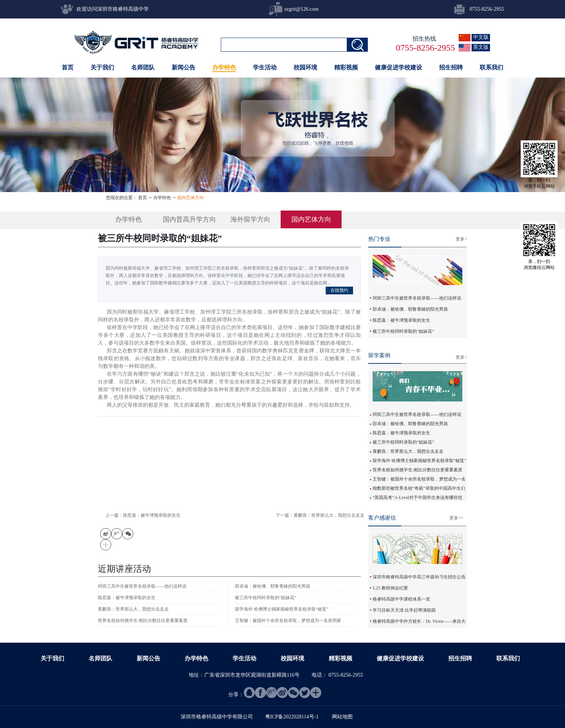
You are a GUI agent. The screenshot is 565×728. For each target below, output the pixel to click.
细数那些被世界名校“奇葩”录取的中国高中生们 (419, 488)
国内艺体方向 (191, 198)
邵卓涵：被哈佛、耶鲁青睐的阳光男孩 (410, 309)
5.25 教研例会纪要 (390, 588)
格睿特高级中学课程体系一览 (401, 599)
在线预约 (339, 290)
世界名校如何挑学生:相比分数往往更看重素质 (417, 470)
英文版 (481, 47)
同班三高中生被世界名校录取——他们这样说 (417, 298)
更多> (461, 239)
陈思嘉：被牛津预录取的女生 (401, 320)
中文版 (481, 37)
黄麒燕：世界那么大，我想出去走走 (408, 451)
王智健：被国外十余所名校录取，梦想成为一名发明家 (288, 621)
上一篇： (143, 515)
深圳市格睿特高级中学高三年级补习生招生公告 (419, 577)
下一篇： (320, 515)
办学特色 (162, 198)
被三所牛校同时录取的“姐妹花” (403, 331)
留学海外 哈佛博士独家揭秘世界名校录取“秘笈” (420, 461)
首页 (68, 67)
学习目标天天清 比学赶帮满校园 (404, 610)
